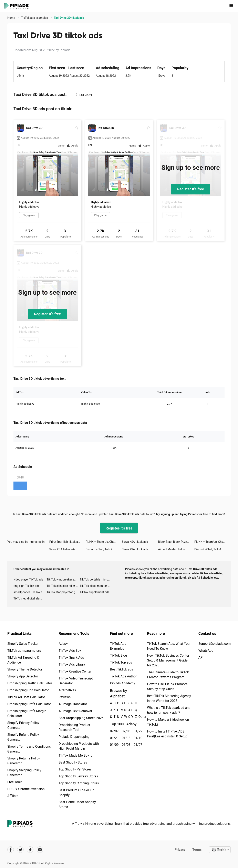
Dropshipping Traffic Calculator (30, 683)
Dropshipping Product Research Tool (74, 727)
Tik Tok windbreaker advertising (63, 579)
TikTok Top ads (121, 662)
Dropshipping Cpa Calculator (28, 690)
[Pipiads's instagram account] (40, 850)
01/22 (137, 731)
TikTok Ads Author (123, 676)
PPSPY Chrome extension (26, 789)
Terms (197, 850)
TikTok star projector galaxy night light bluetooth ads (63, 592)
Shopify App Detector (23, 676)
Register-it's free (191, 189)
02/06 (125, 731)
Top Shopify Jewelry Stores (78, 776)
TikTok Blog (118, 655)
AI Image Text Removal (75, 711)
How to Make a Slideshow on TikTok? (168, 722)
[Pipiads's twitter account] (20, 850)
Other (139, 717)
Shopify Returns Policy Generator (24, 761)
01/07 (137, 745)
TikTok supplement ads (95, 592)
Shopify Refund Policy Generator (23, 737)
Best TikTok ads (121, 669)
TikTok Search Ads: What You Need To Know (168, 646)
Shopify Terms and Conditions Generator (29, 749)
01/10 (137, 738)
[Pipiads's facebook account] (11, 850)
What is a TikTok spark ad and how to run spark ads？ (169, 710)
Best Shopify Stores (73, 762)
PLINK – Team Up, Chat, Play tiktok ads (104, 542)
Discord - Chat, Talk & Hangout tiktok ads (104, 549)
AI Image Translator (73, 704)
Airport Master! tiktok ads (174, 549)
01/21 (114, 738)
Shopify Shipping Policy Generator (24, 773)
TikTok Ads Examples (118, 646)
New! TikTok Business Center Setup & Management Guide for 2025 (168, 660)
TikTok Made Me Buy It (75, 755)
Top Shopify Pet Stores (75, 769)
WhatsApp (206, 651)
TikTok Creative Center (75, 671)
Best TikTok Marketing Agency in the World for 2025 (169, 698)
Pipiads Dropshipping (74, 737)
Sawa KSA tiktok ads (135, 542)
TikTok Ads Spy (70, 651)
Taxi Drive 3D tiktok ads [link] (69, 18)
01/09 (114, 745)
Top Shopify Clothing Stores (79, 783)
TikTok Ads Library (72, 664)
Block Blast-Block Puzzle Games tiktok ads (176, 542)
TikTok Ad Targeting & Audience (23, 660)
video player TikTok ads (28, 579)
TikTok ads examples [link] (35, 18)
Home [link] (12, 18)
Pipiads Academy (122, 683)
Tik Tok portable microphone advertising (96, 579)
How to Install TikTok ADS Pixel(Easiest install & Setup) (168, 734)
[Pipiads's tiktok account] (30, 850)
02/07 (114, 731)
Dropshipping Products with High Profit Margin (79, 746)
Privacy (180, 850)
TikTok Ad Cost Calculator (26, 697)
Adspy (63, 644)
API (201, 658)
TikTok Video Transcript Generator (76, 681)
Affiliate (13, 796)
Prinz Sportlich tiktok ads (65, 542)
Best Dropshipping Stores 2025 (81, 718)
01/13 (125, 738)
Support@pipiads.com (215, 644)
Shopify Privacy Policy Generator (23, 725)
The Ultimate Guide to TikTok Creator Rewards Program (168, 675)
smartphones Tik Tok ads (29, 592)
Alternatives (67, 690)
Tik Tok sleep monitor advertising (96, 586)
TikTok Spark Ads (71, 658)
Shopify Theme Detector (25, 669)
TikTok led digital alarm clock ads (30, 598)
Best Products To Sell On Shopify (77, 793)
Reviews (65, 697)
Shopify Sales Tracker (23, 644)
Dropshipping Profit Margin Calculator (27, 713)
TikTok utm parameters (24, 651)
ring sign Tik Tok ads (27, 586)
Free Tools (15, 782)
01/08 (125, 745)
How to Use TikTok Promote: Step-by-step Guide (168, 687)
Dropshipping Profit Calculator (29, 704)
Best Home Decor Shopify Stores (77, 804)
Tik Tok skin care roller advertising (63, 586)
